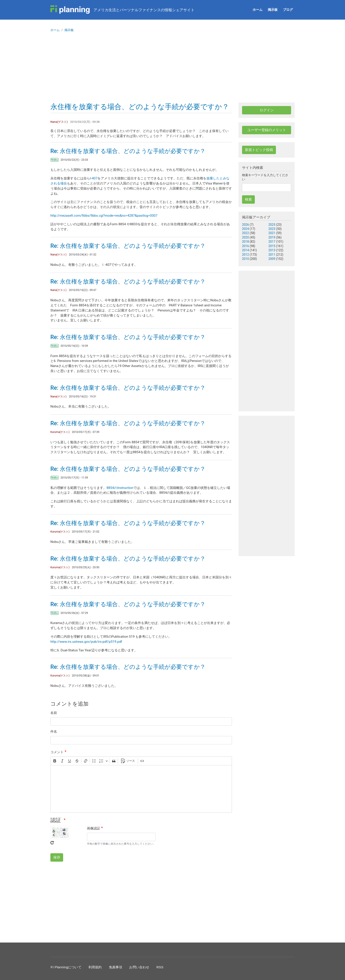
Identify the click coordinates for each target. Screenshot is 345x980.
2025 (272, 225)
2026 (245, 225)
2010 (245, 259)
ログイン (267, 110)
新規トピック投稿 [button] (259, 150)
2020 (245, 237)
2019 (272, 237)
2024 (245, 229)
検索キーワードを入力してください (265, 177)
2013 (272, 250)
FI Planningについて (66, 967)
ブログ (288, 10)
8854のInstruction (120, 488)
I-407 (94, 178)
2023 (272, 229)
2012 (245, 255)
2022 (245, 233)
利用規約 (95, 967)
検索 (248, 199)
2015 (272, 246)
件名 (54, 732)
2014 (245, 250)
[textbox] (141, 789)
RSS (160, 967)
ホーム (258, 10)
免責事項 (116, 967)
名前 (54, 713)
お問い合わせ (139, 967)
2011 (272, 255)
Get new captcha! (52, 843)
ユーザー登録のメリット (267, 130)
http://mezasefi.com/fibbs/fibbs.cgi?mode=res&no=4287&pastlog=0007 (104, 216)
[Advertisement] (172, 69)
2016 (245, 246)
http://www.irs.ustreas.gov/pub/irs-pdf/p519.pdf (86, 642)
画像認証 (94, 828)
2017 (272, 242)
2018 (245, 242)
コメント (57, 752)
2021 (272, 233)
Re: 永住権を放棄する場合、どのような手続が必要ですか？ (128, 151)
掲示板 (273, 10)
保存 (57, 857)
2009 (272, 259)
